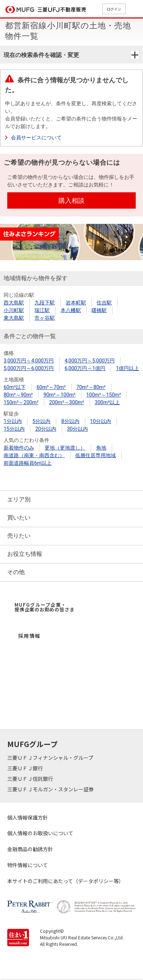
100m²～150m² (103, 395)
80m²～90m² (18, 395)
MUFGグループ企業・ (44, 607)
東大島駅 (14, 318)
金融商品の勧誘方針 (30, 849)
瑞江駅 (42, 310)
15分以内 (14, 429)
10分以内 (101, 421)
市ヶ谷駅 (45, 318)
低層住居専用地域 (95, 455)
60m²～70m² (51, 387)
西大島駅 (14, 303)
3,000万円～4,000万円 (29, 361)
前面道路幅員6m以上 (28, 463)
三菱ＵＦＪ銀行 (26, 768)
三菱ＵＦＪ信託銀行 (31, 779)
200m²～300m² (67, 402)
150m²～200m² (21, 402)
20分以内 (46, 429)
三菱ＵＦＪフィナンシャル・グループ (51, 758)
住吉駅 (104, 303)
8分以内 (70, 421)
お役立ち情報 (25, 554)
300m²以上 (107, 402)
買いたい (19, 518)
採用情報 (29, 636)
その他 (16, 572)
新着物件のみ (19, 448)
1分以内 (13, 421)
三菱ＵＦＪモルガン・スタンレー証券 (51, 789)
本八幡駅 (71, 310)
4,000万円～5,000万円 (90, 361)
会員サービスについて (36, 138)
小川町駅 (14, 310)
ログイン (114, 9)
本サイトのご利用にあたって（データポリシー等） (66, 881)
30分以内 (77, 429)
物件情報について (28, 865)
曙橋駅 (99, 310)
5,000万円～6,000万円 (29, 368)
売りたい (19, 536)
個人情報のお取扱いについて (40, 833)
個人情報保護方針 (28, 817)
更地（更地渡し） (65, 448)
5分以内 (41, 421)
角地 (101, 448)
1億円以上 (128, 368)
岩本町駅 (76, 303)
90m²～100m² (60, 395)
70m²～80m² (91, 387)
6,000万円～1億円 (85, 368)
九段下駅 (45, 303)
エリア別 (19, 499)
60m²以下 (15, 387)
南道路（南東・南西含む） (34, 455)
